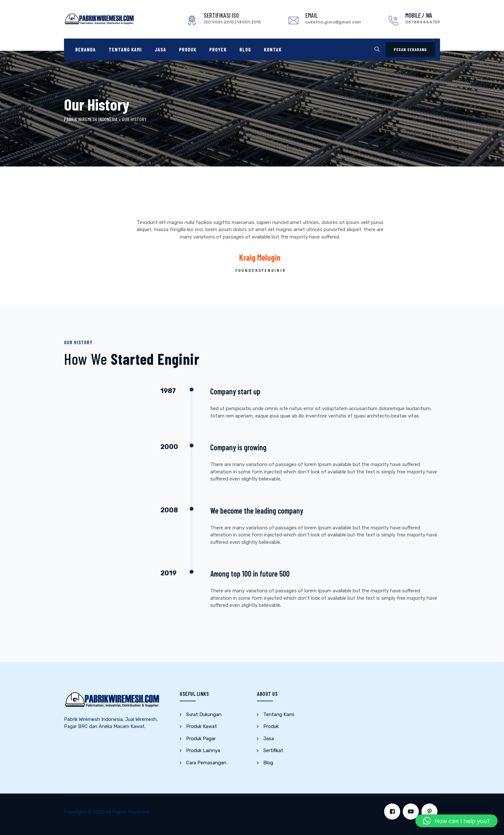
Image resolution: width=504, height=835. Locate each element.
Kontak (273, 49)
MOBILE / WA (419, 15)
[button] (456, 821)
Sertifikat (273, 750)
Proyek (218, 49)
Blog (245, 49)
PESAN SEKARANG (410, 49)
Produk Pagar (201, 739)
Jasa (160, 49)
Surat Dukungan (204, 714)
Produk (188, 49)
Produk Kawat (202, 726)
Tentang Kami (125, 49)
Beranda (85, 49)
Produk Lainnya (203, 750)
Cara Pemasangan (206, 763)
